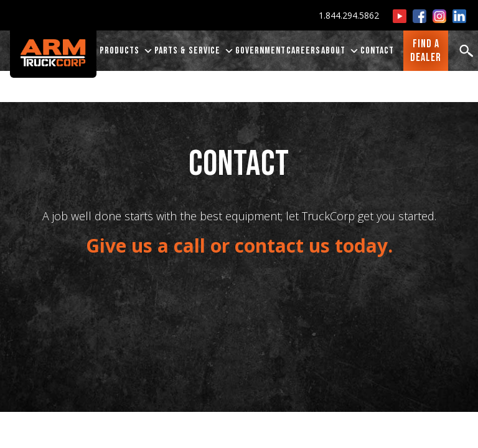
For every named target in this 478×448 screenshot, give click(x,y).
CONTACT (377, 51)
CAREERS (303, 51)
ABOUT (340, 51)
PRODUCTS (127, 51)
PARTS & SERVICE (194, 51)
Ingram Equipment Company (384, 76)
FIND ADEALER (426, 51)
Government (260, 51)
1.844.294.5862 (349, 15)
